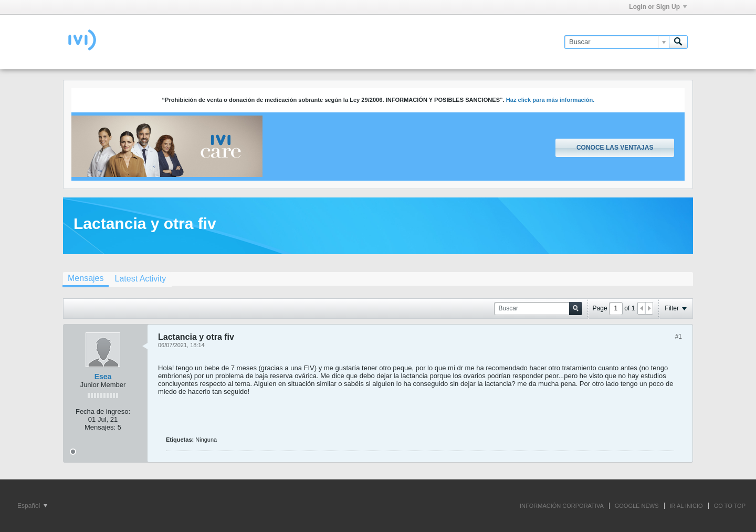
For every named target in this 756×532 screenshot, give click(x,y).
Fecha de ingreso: (103, 411)
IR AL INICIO (686, 506)
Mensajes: (100, 427)
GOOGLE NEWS (637, 506)
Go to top (730, 506)
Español (32, 506)
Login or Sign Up (658, 7)
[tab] (86, 279)
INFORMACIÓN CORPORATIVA (562, 506)
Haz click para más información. (550, 100)
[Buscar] (617, 42)
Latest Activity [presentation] (140, 279)
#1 (679, 337)
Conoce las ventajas (615, 148)
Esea (103, 377)
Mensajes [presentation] (86, 278)
